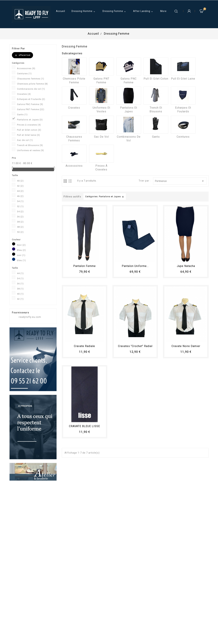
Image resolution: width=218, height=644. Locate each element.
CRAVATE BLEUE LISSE (84, 426)
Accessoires (26, 68)
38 (20, 222)
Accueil (61, 11)
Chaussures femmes (31, 79)
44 (20, 191)
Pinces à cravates (29, 125)
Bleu (21, 250)
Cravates (24, 94)
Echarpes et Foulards (31, 99)
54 (20, 201)
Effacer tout (22, 55)
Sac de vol (25, 140)
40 (20, 181)
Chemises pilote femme (32, 84)
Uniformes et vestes (30, 150)
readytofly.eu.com (30, 317)
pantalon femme (84, 266)
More (163, 11)
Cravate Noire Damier (186, 346)
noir (21, 255)
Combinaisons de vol (31, 89)
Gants (22, 115)
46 (20, 196)
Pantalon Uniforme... (135, 266)
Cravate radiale (84, 346)
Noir (21, 245)
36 (20, 217)
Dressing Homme (84, 11)
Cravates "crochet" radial (135, 346)
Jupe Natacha (186, 266)
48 (20, 227)
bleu (21, 260)
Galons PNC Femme (30, 104)
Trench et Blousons (30, 145)
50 (20, 232)
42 (20, 186)
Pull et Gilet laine (29, 135)
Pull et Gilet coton (29, 130)
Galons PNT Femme (31, 109)
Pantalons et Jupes (30, 120)
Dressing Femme (115, 11)
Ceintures (24, 74)
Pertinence (180, 181)
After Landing (143, 11)
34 (20, 212)
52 (20, 206)
